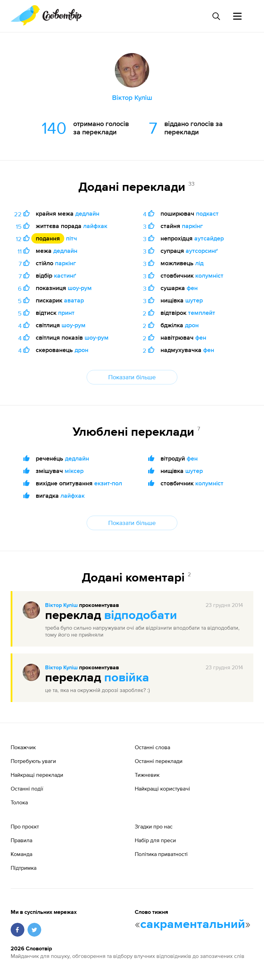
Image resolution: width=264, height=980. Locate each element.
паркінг (65, 263)
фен (192, 288)
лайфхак (95, 226)
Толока (19, 802)
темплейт (202, 313)
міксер (74, 471)
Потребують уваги (33, 761)
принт (66, 313)
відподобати (141, 616)
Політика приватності (161, 854)
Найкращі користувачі (162, 788)
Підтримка (24, 868)
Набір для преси (155, 840)
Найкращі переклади (37, 775)
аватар (74, 300)
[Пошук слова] (216, 16)
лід (199, 263)
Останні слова (152, 747)
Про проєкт (25, 826)
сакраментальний (193, 925)
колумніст (209, 275)
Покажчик (23, 747)
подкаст (207, 213)
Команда (21, 854)
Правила (21, 840)
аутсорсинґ (202, 251)
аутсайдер (209, 238)
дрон (81, 350)
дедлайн (87, 213)
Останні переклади (159, 761)
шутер (194, 300)
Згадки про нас (154, 826)
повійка (127, 678)
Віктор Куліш (61, 606)
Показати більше (132, 377)
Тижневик (147, 775)
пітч (71, 238)
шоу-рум (80, 288)
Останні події (27, 788)
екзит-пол (108, 483)
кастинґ (65, 275)
